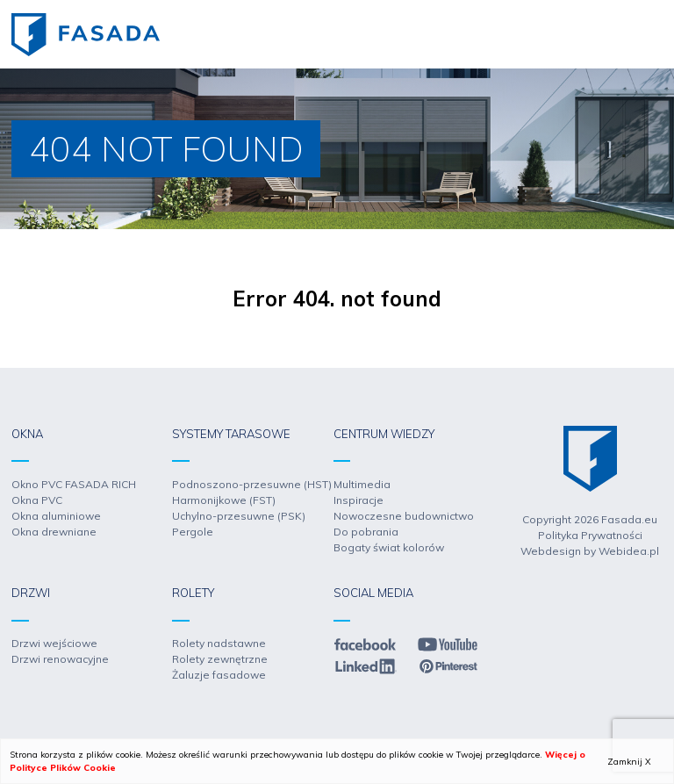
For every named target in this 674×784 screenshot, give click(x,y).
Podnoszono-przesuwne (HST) (252, 484)
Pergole (193, 532)
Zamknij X (629, 762)
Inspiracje (359, 500)
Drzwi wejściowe (54, 643)
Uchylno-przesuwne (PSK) (239, 516)
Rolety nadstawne (219, 643)
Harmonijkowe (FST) (224, 500)
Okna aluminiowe (56, 516)
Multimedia (362, 484)
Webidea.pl (629, 551)
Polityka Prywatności (590, 535)
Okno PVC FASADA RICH (74, 484)
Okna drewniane (54, 532)
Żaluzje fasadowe (219, 675)
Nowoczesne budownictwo (404, 516)
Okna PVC (37, 500)
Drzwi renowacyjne (60, 659)
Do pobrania (366, 532)
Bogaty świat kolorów (389, 547)
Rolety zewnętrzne (220, 659)
